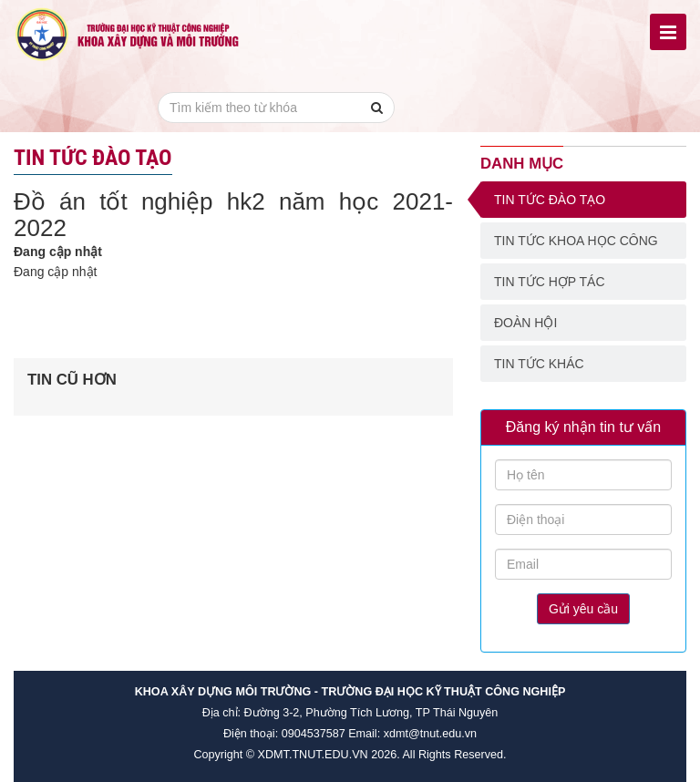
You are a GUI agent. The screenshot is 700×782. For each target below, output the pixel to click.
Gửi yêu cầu (583, 609)
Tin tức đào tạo (550, 200)
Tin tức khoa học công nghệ (576, 246)
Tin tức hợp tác (550, 282)
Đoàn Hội (525, 323)
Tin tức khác (539, 364)
